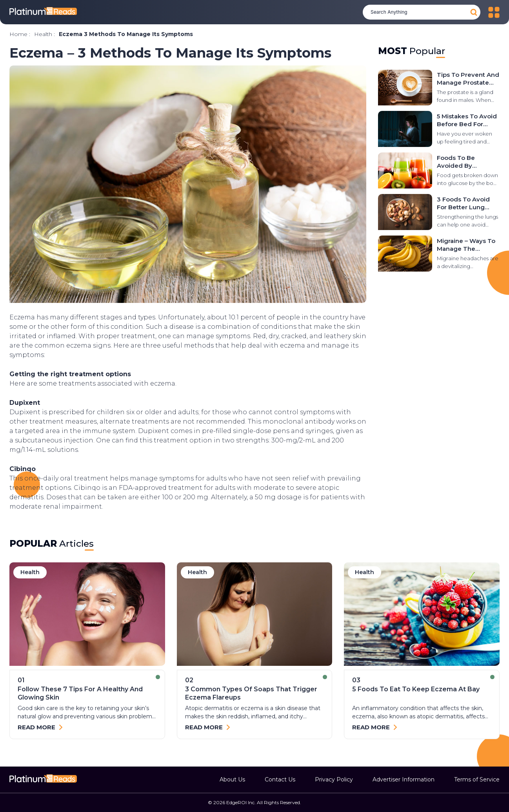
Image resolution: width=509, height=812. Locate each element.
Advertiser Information (404, 779)
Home (18, 34)
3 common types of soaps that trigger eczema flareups (251, 693)
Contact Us (280, 779)
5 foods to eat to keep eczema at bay (416, 689)
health (43, 34)
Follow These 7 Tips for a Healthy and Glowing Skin (80, 693)
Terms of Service (477, 779)
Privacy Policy (334, 779)
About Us (232, 779)
